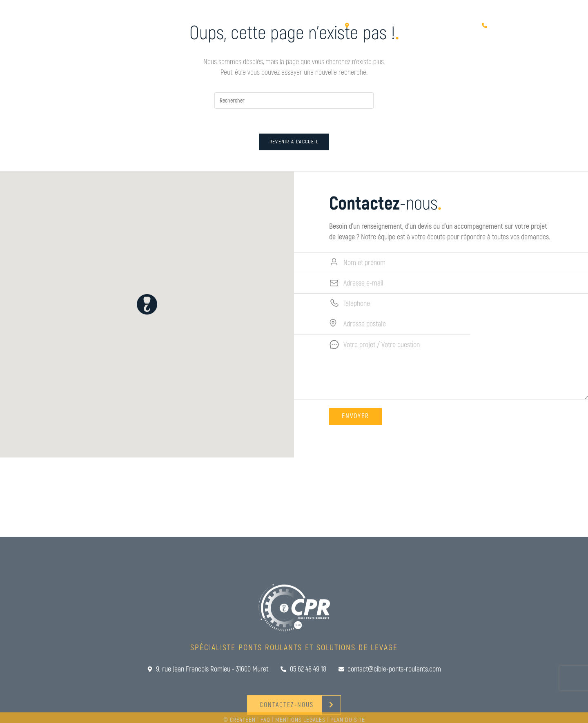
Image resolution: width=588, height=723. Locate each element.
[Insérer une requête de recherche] (294, 100)
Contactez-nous (515, 34)
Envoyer (361, 416)
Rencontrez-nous (440, 34)
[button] (142, 304)
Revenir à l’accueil (294, 142)
